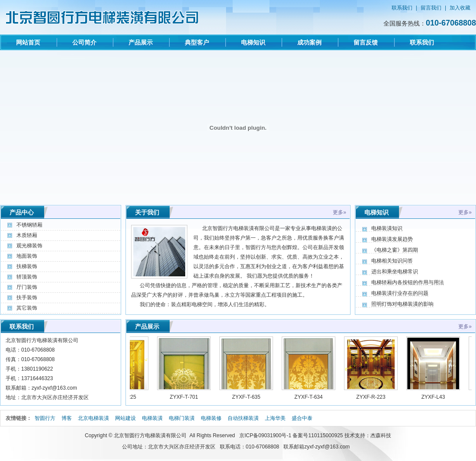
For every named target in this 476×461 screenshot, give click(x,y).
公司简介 (84, 42)
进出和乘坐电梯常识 (395, 272)
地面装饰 (27, 256)
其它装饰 (27, 308)
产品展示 (141, 42)
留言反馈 (366, 42)
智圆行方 (45, 418)
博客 (67, 418)
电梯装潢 (152, 418)
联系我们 (402, 8)
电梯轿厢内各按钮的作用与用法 (408, 282)
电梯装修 (211, 418)
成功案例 (309, 42)
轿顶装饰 (27, 277)
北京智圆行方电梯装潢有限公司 (150, 435)
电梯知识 (253, 42)
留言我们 (431, 8)
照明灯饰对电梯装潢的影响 (402, 304)
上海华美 (275, 418)
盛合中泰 (302, 418)
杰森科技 (381, 435)
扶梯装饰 (27, 266)
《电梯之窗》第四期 (395, 250)
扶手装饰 (27, 298)
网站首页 (28, 42)
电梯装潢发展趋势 (392, 239)
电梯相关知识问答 (392, 261)
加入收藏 (460, 8)
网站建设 (125, 418)
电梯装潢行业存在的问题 (400, 293)
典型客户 (197, 42)
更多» (339, 212)
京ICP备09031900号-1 (265, 435)
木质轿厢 (27, 235)
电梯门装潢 (182, 418)
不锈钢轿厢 (29, 225)
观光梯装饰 (29, 246)
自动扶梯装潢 (243, 418)
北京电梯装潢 (93, 418)
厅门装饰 (27, 287)
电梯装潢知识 (387, 228)
